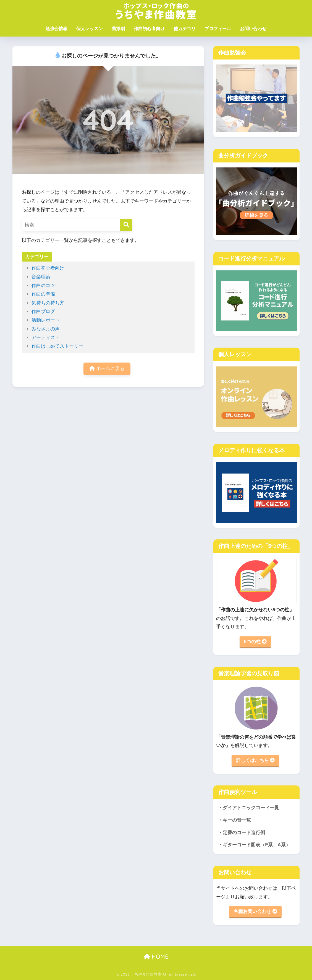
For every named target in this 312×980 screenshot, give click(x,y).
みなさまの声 (46, 329)
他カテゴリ (185, 29)
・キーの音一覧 (234, 820)
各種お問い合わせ (255, 912)
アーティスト (46, 338)
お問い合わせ (253, 29)
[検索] (126, 225)
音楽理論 (41, 277)
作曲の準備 (43, 294)
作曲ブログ (43, 311)
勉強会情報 (56, 29)
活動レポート (46, 320)
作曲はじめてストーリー (57, 346)
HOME (156, 957)
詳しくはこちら (255, 760)
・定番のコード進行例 (242, 833)
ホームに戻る (107, 369)
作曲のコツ (43, 285)
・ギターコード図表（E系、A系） (254, 845)
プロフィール (218, 29)
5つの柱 (255, 642)
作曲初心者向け (149, 29)
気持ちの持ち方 (48, 303)
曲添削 (118, 29)
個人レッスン (90, 29)
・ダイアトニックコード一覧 (249, 808)
